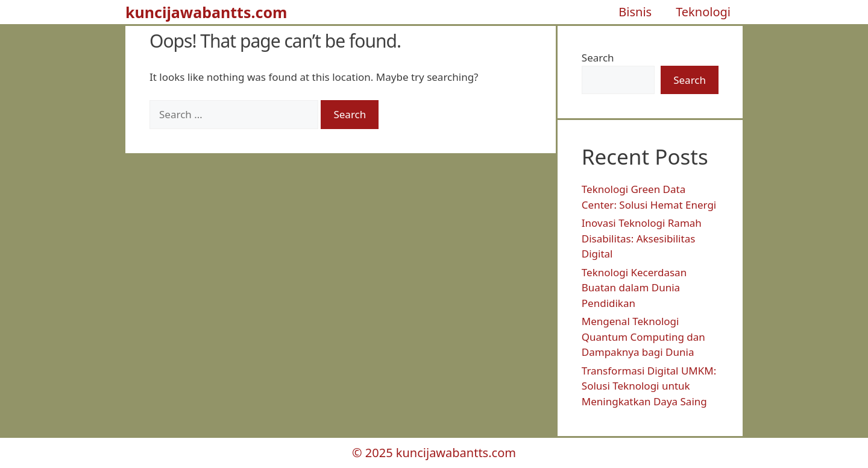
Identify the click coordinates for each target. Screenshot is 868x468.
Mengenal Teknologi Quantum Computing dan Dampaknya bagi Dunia (643, 337)
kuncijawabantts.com (206, 12)
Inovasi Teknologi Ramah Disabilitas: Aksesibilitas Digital (642, 238)
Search (598, 58)
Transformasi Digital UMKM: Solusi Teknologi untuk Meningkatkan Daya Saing (649, 386)
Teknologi (703, 12)
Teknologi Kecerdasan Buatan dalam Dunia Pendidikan (634, 288)
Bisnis (635, 12)
